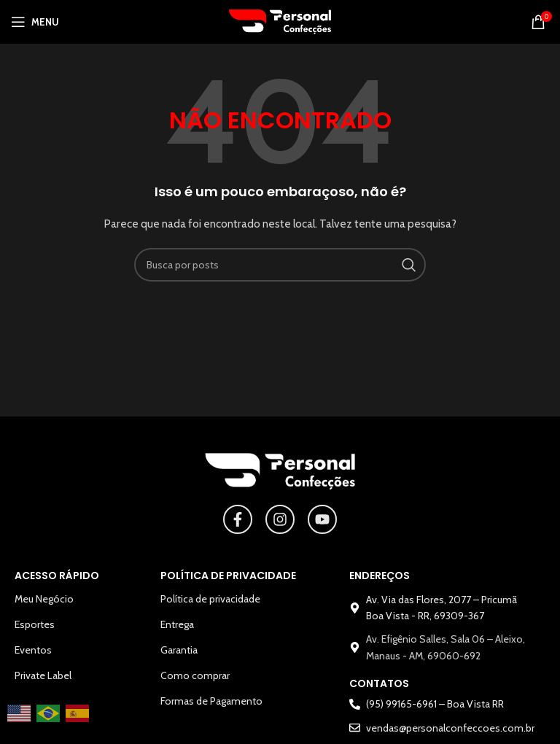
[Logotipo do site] (280, 20)
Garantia (179, 650)
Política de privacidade (210, 599)
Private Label (43, 675)
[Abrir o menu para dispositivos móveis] (35, 22)
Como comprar (195, 675)
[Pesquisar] (280, 265)
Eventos (33, 650)
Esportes (35, 624)
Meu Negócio (44, 599)
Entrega (177, 624)
